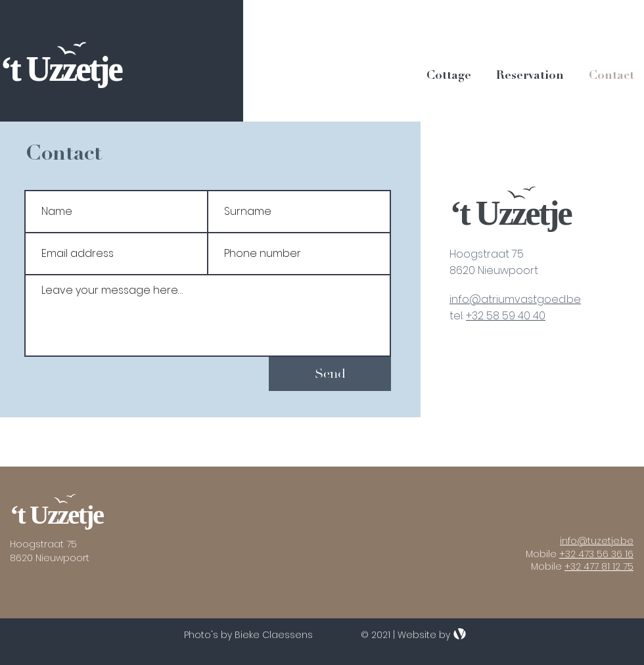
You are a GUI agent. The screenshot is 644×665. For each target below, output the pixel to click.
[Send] (330, 374)
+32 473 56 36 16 (596, 554)
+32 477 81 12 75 (599, 566)
